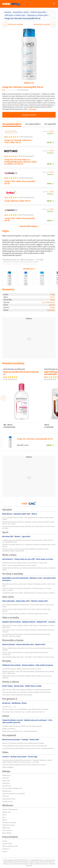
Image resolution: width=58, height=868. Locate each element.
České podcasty (7, 844)
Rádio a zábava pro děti (10, 846)
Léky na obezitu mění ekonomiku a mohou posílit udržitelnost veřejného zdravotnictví (25, 653)
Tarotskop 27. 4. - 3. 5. (9, 707)
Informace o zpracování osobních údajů (15, 864)
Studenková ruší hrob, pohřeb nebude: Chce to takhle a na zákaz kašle (25, 563)
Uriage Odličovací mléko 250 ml (17, 201)
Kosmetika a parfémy (9, 823)
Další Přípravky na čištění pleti (14, 369)
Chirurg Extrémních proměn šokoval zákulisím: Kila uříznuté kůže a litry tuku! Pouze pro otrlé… (28, 527)
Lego (4, 817)
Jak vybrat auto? (7, 801)
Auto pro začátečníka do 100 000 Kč (14, 794)
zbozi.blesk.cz (7, 786)
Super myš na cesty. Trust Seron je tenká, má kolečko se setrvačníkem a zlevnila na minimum (29, 631)
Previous (3, 398)
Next (55, 398)
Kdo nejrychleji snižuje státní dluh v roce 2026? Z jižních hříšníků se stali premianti (28, 657)
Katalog (8, 12)
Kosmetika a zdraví (21, 12)
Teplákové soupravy (9, 825)
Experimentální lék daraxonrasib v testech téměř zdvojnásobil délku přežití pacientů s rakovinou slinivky (26, 635)
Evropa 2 (5, 851)
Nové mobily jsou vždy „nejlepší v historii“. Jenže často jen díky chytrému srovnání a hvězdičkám (29, 626)
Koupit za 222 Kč (29, 115)
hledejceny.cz (7, 775)
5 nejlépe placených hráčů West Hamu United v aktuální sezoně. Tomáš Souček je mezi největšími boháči (28, 541)
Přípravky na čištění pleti (37, 15)
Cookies (31, 864)
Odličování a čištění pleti (15, 15)
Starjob (5, 841)
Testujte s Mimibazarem (10, 809)
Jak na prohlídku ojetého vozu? (12, 788)
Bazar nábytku (7, 833)
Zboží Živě (6, 778)
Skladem (50, 134)
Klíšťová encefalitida (9, 729)
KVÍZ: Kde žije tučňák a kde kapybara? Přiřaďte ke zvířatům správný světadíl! (27, 690)
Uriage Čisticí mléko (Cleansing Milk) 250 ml (20, 182)
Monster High (7, 812)
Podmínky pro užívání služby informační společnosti (37, 862)
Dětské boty (6, 828)
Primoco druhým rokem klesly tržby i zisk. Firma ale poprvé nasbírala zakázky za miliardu (28, 649)
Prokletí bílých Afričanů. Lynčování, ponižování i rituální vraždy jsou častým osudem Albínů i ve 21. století (28, 523)
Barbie (4, 815)
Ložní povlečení (7, 830)
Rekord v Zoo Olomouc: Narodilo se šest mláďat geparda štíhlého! (23, 743)
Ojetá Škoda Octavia (9, 799)
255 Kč (49, 164)
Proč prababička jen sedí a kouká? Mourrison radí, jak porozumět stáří (25, 746)
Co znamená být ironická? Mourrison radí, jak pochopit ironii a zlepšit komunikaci (28, 748)
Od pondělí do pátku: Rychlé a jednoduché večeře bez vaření (22, 669)
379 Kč (49, 184)
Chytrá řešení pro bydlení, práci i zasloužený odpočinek (20, 731)
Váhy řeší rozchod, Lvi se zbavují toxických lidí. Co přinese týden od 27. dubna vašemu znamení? (27, 589)
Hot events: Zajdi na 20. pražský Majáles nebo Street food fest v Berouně (25, 709)
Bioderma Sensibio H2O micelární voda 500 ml (21, 373)
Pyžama (5, 820)
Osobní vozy (6, 780)
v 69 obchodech (9, 427)
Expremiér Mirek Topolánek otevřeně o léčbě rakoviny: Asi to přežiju (24, 765)
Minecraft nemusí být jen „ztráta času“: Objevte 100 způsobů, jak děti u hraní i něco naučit (29, 585)
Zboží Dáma (6, 783)
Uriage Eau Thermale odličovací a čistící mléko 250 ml (18, 141)
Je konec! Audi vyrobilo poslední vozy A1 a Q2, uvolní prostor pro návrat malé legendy (26, 610)
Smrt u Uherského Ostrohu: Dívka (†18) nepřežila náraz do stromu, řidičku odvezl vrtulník (28, 518)
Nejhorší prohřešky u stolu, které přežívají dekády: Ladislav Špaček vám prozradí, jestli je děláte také (28, 672)
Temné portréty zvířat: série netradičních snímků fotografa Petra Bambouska (27, 692)
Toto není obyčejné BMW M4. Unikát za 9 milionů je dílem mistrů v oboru (25, 614)
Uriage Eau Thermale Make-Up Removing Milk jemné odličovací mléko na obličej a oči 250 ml (20, 162)
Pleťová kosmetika (38, 12)
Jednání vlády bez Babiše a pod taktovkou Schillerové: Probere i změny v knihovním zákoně (29, 569)
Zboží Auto (6, 796)
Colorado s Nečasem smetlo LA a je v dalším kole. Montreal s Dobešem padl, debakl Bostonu (29, 545)
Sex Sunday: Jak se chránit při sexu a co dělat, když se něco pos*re (23, 712)
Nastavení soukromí (41, 864)
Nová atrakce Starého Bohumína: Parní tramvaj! (17, 695)
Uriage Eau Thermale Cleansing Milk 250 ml (23, 87)
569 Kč (49, 201)
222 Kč (49, 142)
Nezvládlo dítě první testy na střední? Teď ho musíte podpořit (22, 726)
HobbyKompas (7, 791)
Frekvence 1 (6, 849)
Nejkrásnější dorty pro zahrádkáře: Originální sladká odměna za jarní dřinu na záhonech (27, 677)
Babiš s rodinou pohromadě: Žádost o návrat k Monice (20, 565)
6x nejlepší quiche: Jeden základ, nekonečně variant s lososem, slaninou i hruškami (29, 593)
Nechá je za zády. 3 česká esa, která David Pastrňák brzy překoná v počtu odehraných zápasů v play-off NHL (26, 550)
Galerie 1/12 (29, 83)
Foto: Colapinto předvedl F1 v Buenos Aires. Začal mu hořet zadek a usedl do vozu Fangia (28, 606)
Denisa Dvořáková (8, 767)
